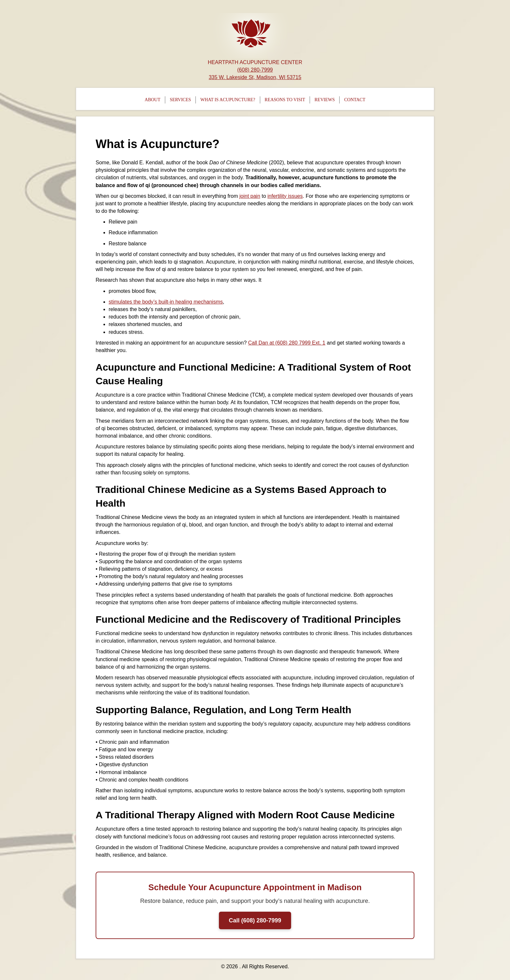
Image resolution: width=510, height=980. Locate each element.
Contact (355, 100)
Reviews (325, 100)
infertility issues (285, 196)
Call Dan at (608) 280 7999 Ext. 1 (287, 343)
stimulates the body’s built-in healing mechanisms (166, 302)
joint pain (250, 196)
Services (180, 100)
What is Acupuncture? (228, 100)
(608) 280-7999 (255, 70)
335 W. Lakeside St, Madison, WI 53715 (255, 77)
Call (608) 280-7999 (255, 920)
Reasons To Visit (285, 100)
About (153, 100)
